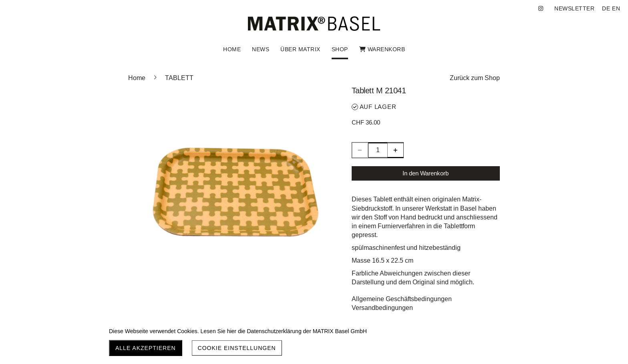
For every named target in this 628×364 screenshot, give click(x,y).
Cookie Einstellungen (237, 348)
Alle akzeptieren (146, 348)
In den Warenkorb (426, 173)
